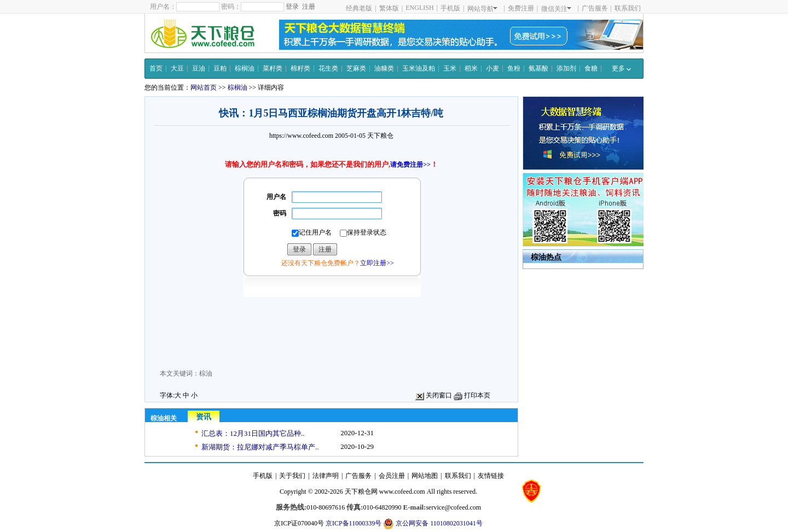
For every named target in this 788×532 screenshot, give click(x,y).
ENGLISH (419, 8)
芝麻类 (356, 68)
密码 (280, 213)
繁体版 (389, 8)
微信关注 (556, 9)
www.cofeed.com (402, 492)
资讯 (204, 417)
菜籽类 (273, 68)
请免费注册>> (410, 165)
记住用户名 (312, 233)
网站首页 (204, 87)
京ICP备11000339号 (354, 523)
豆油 (199, 68)
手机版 (450, 8)
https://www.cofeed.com (301, 136)
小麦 (493, 68)
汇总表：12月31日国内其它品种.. (253, 433)
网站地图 (425, 476)
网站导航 (482, 9)
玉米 (450, 68)
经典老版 (359, 8)
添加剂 (566, 68)
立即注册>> (377, 263)
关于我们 (292, 476)
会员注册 (392, 476)
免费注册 (521, 8)
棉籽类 (300, 68)
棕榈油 (245, 68)
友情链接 (491, 476)
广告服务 (595, 8)
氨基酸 (538, 68)
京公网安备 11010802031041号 (433, 524)
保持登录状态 (363, 233)
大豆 (177, 68)
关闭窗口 (434, 395)
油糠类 (384, 68)
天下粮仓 (380, 136)
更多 (621, 68)
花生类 (328, 68)
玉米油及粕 (419, 68)
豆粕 (220, 68)
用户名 (276, 197)
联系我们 (628, 8)
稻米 (471, 68)
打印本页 (472, 395)
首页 (156, 68)
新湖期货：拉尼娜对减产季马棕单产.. (260, 447)
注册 (309, 7)
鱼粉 (514, 68)
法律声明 (326, 476)
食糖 (591, 68)
